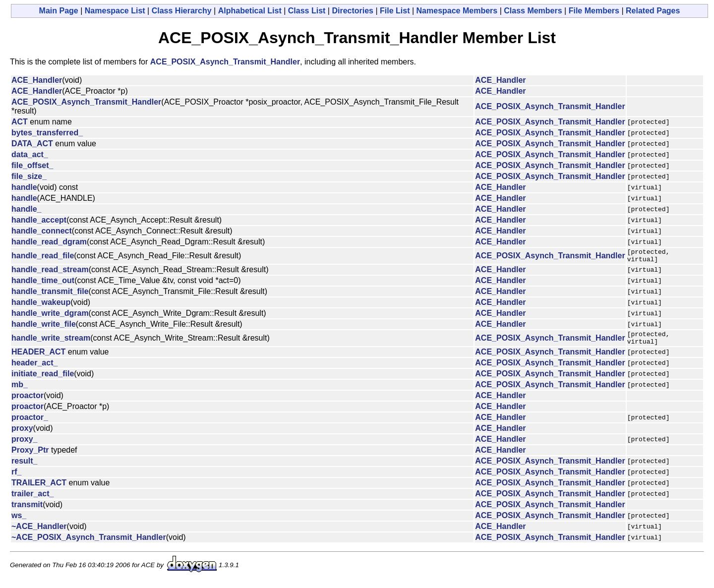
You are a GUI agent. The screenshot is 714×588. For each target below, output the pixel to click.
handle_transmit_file (50, 294)
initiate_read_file (43, 380)
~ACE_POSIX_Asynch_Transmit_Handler (89, 543)
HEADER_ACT (38, 358)
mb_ (20, 390)
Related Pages (653, 11)
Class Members (533, 11)
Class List (307, 11)
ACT (20, 122)
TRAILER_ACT (39, 489)
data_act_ (30, 154)
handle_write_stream (51, 342)
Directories (353, 11)
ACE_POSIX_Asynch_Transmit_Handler (225, 62)
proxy (22, 434)
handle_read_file (43, 257)
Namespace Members (457, 11)
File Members (594, 11)
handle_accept (39, 220)
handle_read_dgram (49, 242)
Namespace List (115, 11)
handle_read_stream (50, 272)
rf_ (16, 478)
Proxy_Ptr (30, 456)
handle (24, 187)
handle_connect (42, 231)
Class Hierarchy (182, 11)
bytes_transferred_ (47, 133)
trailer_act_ (32, 500)
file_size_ (29, 176)
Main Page (59, 11)
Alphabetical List (250, 11)
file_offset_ (32, 165)
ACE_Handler (37, 80)
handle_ (26, 209)
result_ (24, 467)
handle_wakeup (41, 305)
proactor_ (30, 423)
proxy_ (24, 445)
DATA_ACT (32, 144)
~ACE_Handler (39, 532)
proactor (28, 401)
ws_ (19, 521)
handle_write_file (44, 327)
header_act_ (34, 369)
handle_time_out (43, 283)
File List (395, 11)
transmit (27, 510)
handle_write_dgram (50, 316)
